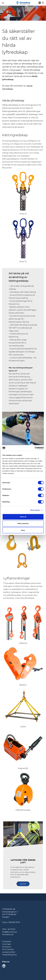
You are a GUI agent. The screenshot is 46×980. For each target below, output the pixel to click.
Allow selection (23, 523)
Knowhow (7, 947)
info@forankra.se (10, 932)
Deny (23, 530)
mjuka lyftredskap (15, 73)
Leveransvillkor (9, 952)
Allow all (23, 517)
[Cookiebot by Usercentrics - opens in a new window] (35, 448)
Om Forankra (8, 949)
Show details (35, 510)
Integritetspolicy (9, 955)
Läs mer (23, 884)
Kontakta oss (8, 934)
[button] (23, 883)
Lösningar (7, 944)
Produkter (7, 941)
